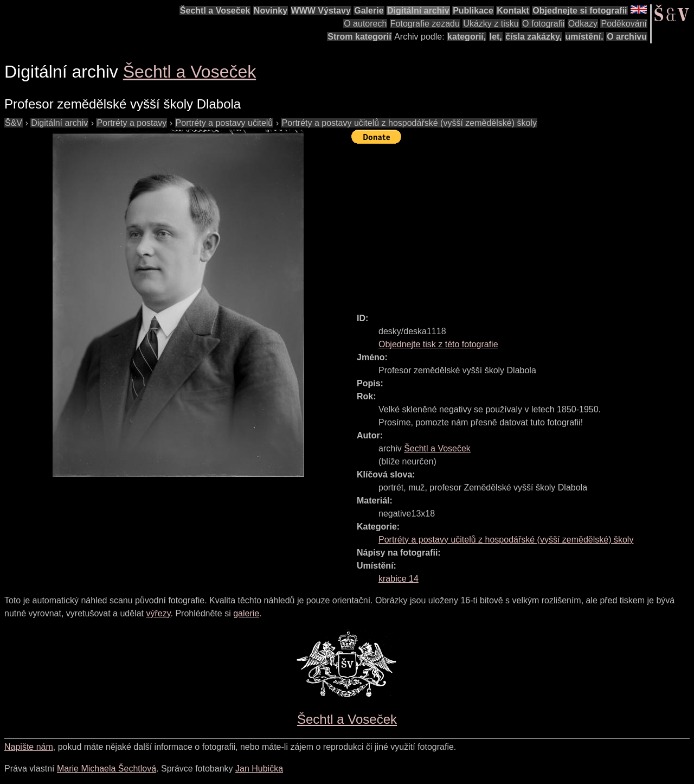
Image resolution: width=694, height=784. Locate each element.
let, (496, 37)
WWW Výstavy (321, 11)
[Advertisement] (523, 224)
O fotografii (543, 24)
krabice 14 (399, 579)
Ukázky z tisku (491, 24)
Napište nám (29, 747)
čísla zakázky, (534, 37)
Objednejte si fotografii (580, 11)
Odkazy (583, 24)
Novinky (271, 11)
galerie (246, 613)
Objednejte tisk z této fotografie (438, 344)
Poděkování (624, 24)
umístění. (584, 37)
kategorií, (467, 37)
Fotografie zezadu (425, 24)
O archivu (627, 37)
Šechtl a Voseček (215, 11)
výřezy (158, 613)
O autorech (365, 24)
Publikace (473, 11)
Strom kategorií (359, 37)
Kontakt (513, 11)
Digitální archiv (418, 11)
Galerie (369, 11)
